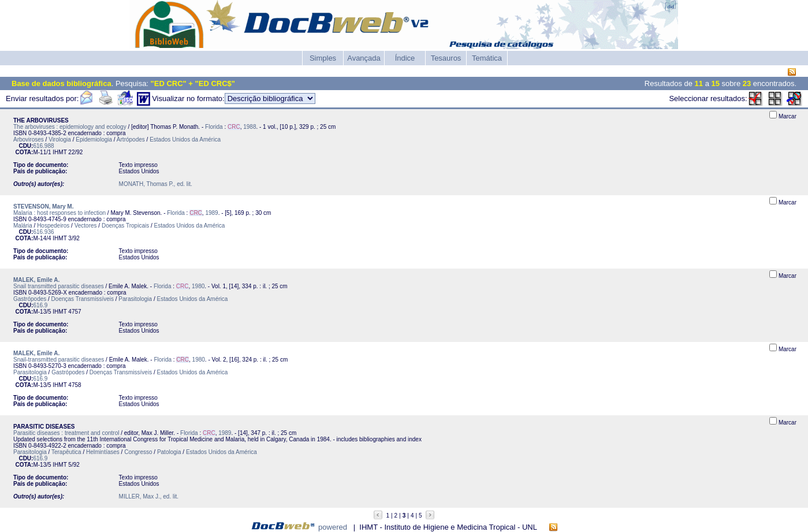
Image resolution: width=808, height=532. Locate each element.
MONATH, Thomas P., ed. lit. (156, 184)
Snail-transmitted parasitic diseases (59, 360)
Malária (23, 226)
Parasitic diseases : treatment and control (66, 433)
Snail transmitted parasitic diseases (59, 286)
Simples (323, 58)
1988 (250, 127)
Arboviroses (29, 139)
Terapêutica (66, 452)
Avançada (364, 58)
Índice (405, 58)
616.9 (40, 305)
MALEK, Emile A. (36, 280)
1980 (198, 286)
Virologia (60, 139)
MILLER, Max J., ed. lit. (149, 496)
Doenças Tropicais (125, 226)
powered (333, 527)
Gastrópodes (30, 299)
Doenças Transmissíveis (83, 299)
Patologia (169, 452)
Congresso (138, 452)
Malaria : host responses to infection (59, 213)
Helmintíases (103, 452)
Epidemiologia (94, 139)
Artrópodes (131, 139)
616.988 (43, 146)
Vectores (86, 226)
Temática (487, 58)
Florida (214, 127)
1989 (211, 213)
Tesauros (446, 58)
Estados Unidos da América (185, 139)
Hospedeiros (53, 226)
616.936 (43, 232)
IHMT (59, 152)
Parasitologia (135, 299)
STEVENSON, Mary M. (43, 207)
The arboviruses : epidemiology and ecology (70, 127)
